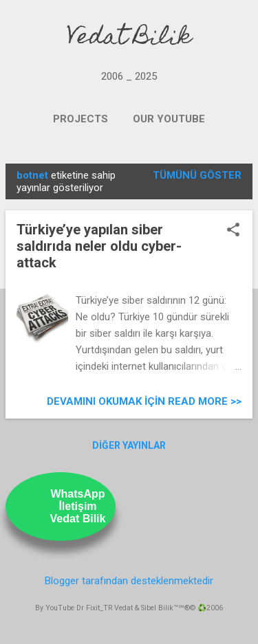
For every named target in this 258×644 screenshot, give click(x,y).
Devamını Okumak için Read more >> (144, 401)
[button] (233, 231)
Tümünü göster (197, 175)
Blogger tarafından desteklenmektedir (129, 581)
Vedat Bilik (129, 38)
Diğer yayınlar (129, 445)
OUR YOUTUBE (169, 119)
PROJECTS (80, 119)
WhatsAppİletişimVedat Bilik (78, 506)
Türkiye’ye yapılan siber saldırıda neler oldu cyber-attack (99, 246)
